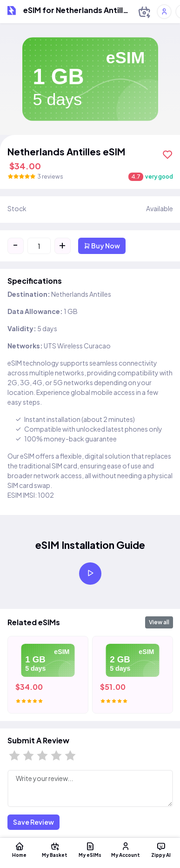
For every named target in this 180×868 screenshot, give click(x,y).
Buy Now (102, 246)
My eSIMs (90, 849)
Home (20, 849)
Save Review (33, 822)
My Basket (55, 849)
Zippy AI (161, 849)
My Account (126, 849)
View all (159, 622)
